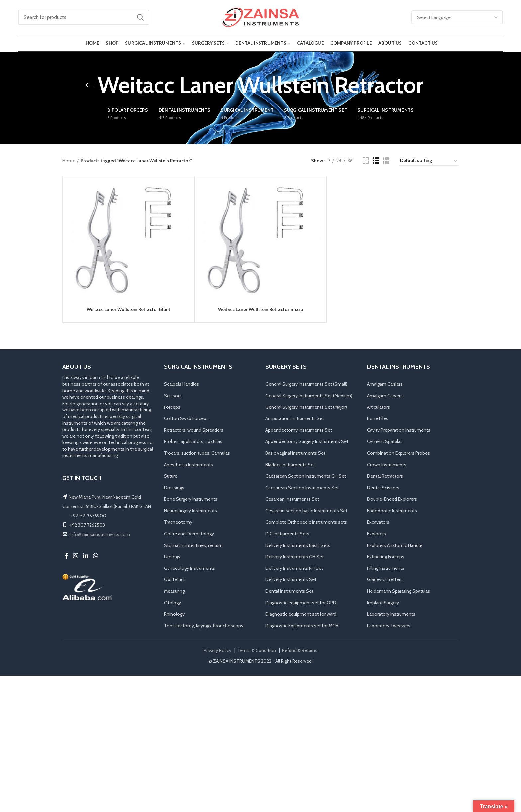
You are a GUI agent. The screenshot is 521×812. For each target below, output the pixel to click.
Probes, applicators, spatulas (193, 441)
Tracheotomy (178, 522)
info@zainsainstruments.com (100, 534)
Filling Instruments (386, 568)
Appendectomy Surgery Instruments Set (307, 441)
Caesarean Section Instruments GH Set (306, 476)
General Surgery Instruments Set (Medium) (309, 396)
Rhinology (174, 614)
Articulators (379, 407)
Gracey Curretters (385, 579)
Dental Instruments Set (289, 591)
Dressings (174, 488)
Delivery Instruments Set (291, 579)
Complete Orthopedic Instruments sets (306, 522)
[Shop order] (429, 162)
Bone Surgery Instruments (191, 499)
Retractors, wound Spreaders (194, 430)
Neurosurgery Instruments (191, 511)
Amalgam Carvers (385, 396)
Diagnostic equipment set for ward (301, 614)
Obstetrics (175, 579)
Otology (173, 603)
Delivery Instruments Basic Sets (298, 545)
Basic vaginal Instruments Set (295, 453)
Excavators (378, 522)
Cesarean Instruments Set (292, 499)
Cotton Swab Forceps (186, 418)
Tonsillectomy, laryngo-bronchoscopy (204, 626)
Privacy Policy (217, 650)
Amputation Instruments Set (295, 418)
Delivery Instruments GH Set (295, 557)
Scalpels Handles (182, 384)
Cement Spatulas (385, 441)
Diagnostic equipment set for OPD (301, 603)
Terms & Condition (257, 650)
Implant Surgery (383, 603)
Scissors (173, 396)
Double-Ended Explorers (392, 499)
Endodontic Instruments (392, 511)
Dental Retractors (385, 476)
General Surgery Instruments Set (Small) (306, 384)
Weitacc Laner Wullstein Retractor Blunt (129, 309)
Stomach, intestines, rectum (193, 545)
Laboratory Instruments (391, 614)
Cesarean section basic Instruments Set (306, 511)
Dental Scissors (383, 488)
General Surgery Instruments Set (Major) (306, 407)
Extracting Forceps (386, 557)
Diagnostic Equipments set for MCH (302, 626)
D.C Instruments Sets (287, 534)
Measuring (174, 591)
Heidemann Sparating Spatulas (399, 591)
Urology (172, 557)
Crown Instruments (387, 465)
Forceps (172, 407)
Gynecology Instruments (190, 568)
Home (69, 161)
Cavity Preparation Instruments (399, 430)
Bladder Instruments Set (290, 465)
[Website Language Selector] (457, 17)
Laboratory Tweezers (389, 626)
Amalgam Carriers (385, 384)
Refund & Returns (300, 650)
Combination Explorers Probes (399, 453)
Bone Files (378, 418)
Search (140, 17)
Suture (171, 476)
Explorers (377, 534)
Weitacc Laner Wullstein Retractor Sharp (260, 309)
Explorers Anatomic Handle (395, 545)
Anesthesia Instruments (189, 465)
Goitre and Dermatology (189, 534)
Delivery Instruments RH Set (294, 568)
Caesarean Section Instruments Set (302, 488)
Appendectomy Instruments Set (299, 430)
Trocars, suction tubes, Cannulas (197, 453)
